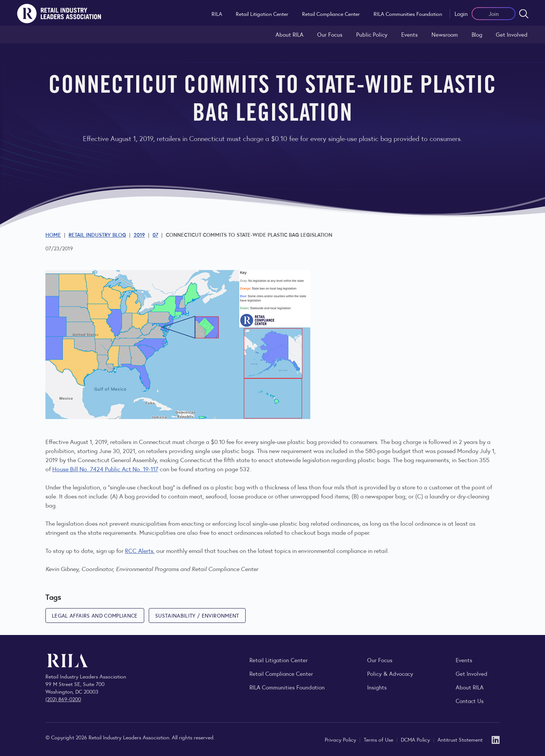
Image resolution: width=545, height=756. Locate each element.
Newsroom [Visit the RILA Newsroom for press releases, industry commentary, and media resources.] (445, 34)
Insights (377, 687)
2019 (139, 234)
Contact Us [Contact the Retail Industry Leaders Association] (470, 701)
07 (155, 234)
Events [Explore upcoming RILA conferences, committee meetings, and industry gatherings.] (464, 660)
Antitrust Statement (460, 739)
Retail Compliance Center (331, 14)
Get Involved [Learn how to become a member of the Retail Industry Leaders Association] (512, 34)
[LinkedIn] (496, 739)
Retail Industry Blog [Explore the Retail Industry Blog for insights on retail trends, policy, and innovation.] (97, 234)
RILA (217, 14)
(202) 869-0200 (63, 699)
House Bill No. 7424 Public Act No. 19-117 (105, 469)
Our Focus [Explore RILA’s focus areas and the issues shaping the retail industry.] (330, 34)
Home (53, 234)
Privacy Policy (341, 739)
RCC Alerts (139, 550)
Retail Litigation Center (262, 14)
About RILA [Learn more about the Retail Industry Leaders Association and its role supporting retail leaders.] (290, 34)
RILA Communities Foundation (408, 14)
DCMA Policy (416, 739)
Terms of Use (379, 739)
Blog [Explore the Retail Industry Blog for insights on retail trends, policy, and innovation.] (477, 34)
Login (461, 13)
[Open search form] (524, 14)
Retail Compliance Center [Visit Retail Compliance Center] (281, 673)
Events (410, 34)
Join (494, 13)
